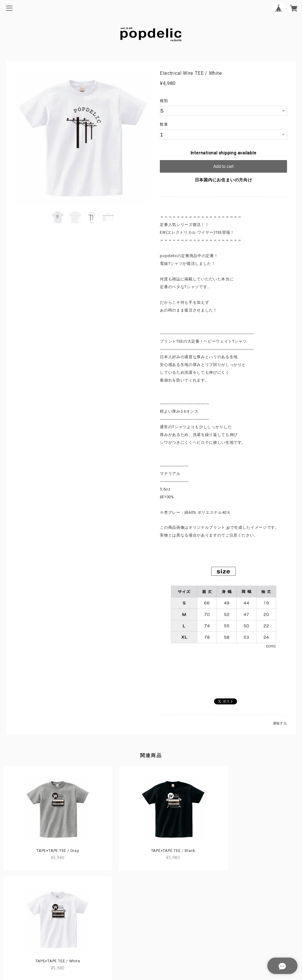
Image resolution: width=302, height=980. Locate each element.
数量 (164, 124)
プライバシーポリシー (151, 925)
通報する (280, 723)
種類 (164, 101)
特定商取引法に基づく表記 (151, 935)
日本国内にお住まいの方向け (224, 180)
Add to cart (224, 166)
